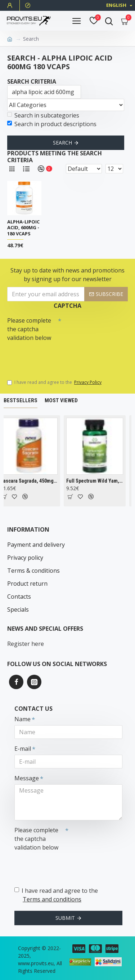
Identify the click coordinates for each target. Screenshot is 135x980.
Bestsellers (21, 400)
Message (27, 778)
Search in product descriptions (52, 124)
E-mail (23, 749)
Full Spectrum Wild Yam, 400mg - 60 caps (97, 481)
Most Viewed (61, 400)
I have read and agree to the (55, 382)
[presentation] (58, 357)
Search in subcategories (43, 115)
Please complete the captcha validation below (29, 329)
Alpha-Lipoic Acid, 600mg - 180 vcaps (23, 228)
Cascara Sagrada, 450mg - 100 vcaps (32, 481)
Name (22, 719)
